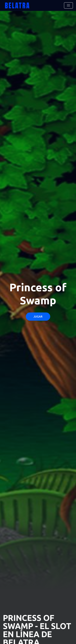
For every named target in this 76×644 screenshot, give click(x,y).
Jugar (38, 317)
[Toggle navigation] (68, 5)
